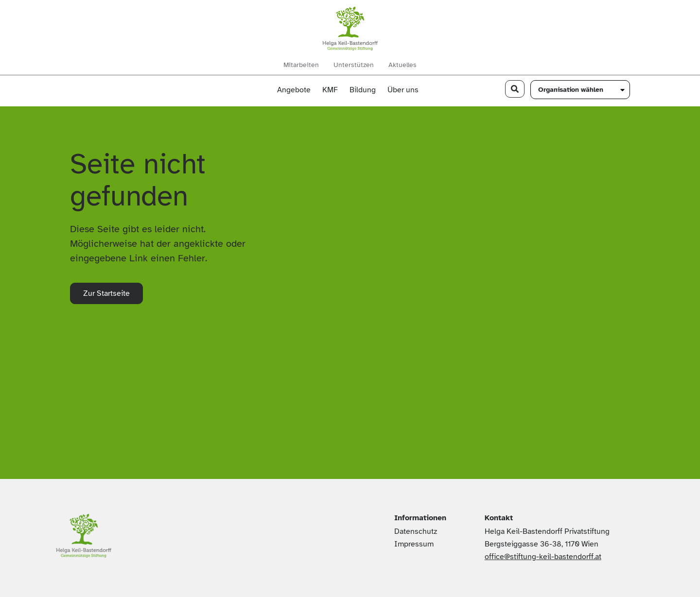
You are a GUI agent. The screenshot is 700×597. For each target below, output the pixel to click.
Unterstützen (354, 65)
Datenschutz (416, 531)
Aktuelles (402, 65)
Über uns (405, 90)
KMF (330, 90)
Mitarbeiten (301, 65)
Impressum (414, 544)
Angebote (294, 90)
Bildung (363, 90)
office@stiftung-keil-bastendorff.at (543, 557)
